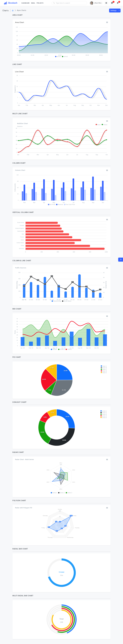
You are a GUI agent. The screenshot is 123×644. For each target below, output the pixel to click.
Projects (40, 3)
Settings (113, 10)
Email (33, 3)
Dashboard (26, 3)
